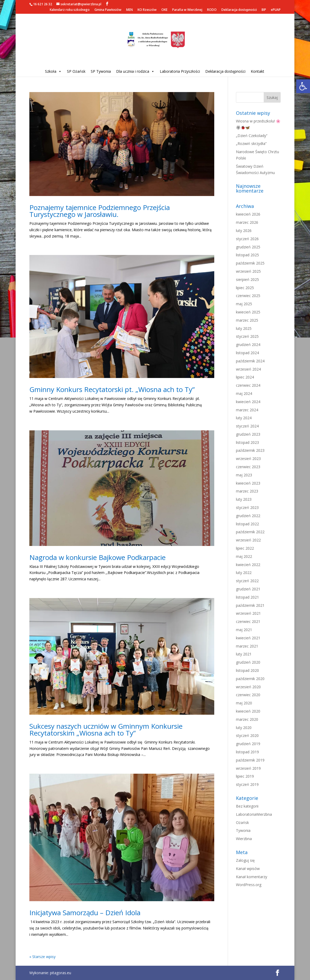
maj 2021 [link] (244, 630)
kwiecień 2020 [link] (248, 711)
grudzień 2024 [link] (248, 345)
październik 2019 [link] (250, 760)
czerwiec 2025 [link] (248, 296)
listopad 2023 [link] (247, 442)
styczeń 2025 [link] (247, 336)
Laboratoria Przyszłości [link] (180, 71)
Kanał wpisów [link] (248, 869)
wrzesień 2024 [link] (248, 369)
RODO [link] (212, 10)
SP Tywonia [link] (101, 71)
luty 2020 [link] (244, 728)
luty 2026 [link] (244, 231)
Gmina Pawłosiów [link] (108, 10)
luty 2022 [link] (244, 573)
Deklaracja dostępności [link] (239, 10)
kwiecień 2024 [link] (248, 402)
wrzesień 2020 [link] (248, 687)
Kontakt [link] (257, 71)
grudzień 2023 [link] (248, 434)
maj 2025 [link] (244, 304)
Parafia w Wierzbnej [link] (187, 10)
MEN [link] (129, 10)
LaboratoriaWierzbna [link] (254, 814)
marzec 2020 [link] (247, 719)
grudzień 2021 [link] (248, 589)
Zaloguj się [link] (245, 860)
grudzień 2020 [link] (248, 662)
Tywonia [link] (243, 830)
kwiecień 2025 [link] (248, 312)
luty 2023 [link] (244, 499)
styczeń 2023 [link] (247, 507)
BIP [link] (264, 10)
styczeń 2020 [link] (247, 735)
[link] (303, 86)
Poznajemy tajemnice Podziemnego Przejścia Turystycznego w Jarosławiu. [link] (100, 211)
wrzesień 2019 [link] (248, 768)
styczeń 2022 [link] (247, 581)
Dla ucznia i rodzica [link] (135, 71)
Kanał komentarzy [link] (252, 877)
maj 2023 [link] (244, 475)
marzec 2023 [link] (247, 491)
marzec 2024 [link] (247, 410)
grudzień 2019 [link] (248, 744)
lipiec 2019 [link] (245, 776)
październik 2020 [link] (250, 679)
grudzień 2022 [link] (248, 516)
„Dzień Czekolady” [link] (252, 136)
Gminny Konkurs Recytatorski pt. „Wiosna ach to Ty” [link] (112, 389)
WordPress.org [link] (249, 885)
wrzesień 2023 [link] (248, 459)
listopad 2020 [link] (247, 670)
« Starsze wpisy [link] (42, 957)
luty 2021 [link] (244, 654)
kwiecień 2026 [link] (248, 214)
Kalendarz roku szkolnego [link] (70, 10)
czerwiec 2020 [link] (248, 695)
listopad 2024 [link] (247, 353)
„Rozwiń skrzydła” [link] (251, 143)
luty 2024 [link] (244, 418)
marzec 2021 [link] (247, 646)
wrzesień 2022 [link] (248, 540)
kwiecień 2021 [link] (248, 638)
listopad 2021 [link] (247, 597)
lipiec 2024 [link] (245, 377)
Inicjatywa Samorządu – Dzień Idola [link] (85, 913)
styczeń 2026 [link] (247, 239)
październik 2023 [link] (250, 450)
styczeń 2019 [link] (247, 784)
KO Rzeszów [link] (147, 10)
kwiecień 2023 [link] (248, 483)
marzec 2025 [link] (247, 320)
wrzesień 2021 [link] (248, 613)
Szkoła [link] (53, 71)
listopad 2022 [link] (247, 524)
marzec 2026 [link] (247, 222)
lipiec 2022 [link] (245, 548)
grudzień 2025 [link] (248, 247)
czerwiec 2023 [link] (248, 467)
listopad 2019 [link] (247, 752)
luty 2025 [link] (244, 328)
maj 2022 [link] (244, 556)
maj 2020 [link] (244, 703)
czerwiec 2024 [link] (248, 385)
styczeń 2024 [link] (247, 426)
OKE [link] (164, 10)
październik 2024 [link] (250, 361)
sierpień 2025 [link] (247, 279)
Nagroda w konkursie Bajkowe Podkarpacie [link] (97, 557)
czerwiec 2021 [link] (248, 621)
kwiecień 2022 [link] (248, 565)
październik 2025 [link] (250, 263)
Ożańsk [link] (242, 822)
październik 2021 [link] (250, 605)
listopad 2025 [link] (247, 255)
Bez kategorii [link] (247, 806)
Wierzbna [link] (244, 839)
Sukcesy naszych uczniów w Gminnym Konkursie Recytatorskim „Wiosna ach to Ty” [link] (106, 730)
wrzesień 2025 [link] (248, 271)
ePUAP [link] (276, 10)
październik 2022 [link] (250, 532)
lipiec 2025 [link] (245, 288)
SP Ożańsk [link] (76, 71)
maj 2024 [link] (244, 393)
